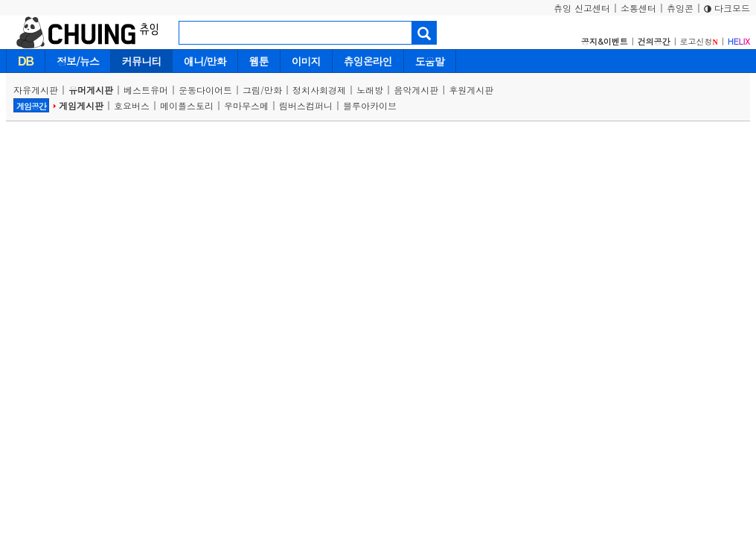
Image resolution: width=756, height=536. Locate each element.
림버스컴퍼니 (306, 105)
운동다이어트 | (211, 90)
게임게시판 (81, 105)
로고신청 (699, 41)
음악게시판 (416, 90)
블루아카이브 (370, 105)
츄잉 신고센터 (582, 8)
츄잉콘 (680, 8)
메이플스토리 (187, 105)
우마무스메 (246, 105)
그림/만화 (262, 90)
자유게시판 (36, 90)
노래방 (370, 90)
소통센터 (638, 8)
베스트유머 (146, 90)
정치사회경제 (319, 90)
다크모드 (727, 8)
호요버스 (132, 105)
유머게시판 (91, 90)
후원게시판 (471, 90)
